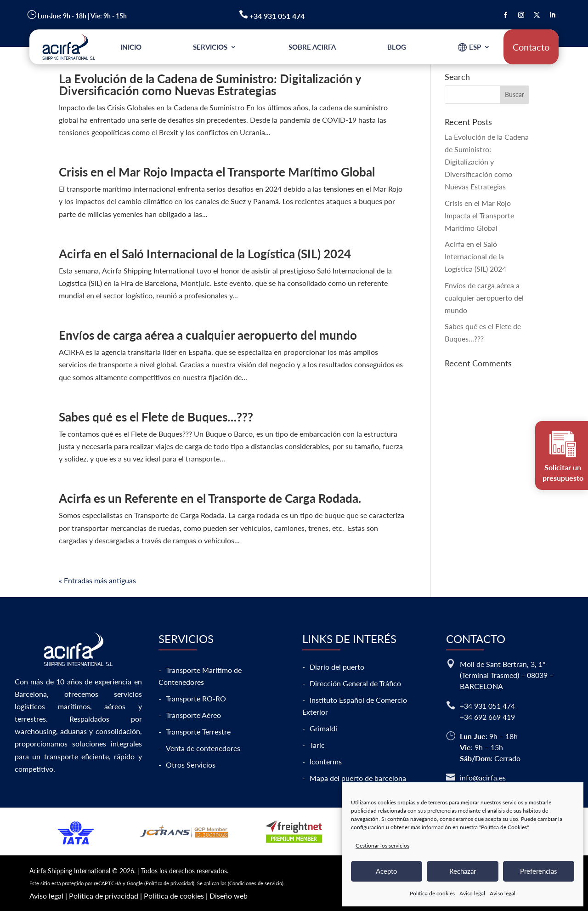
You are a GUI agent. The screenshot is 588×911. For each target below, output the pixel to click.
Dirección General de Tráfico (355, 683)
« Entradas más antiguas (97, 580)
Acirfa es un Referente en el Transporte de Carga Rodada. (210, 498)
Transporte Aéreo (193, 715)
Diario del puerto (337, 667)
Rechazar (463, 871)
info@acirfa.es (483, 777)
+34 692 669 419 (487, 717)
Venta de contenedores (203, 748)
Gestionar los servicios (382, 846)
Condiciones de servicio (256, 883)
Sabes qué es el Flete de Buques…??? (156, 417)
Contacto (531, 47)
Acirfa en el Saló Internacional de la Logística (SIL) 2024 (205, 254)
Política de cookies (432, 893)
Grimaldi (323, 728)
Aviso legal (472, 893)
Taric (317, 745)
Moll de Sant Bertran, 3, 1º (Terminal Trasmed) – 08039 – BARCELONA (507, 675)
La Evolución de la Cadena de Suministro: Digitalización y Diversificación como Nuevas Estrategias (210, 85)
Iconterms (326, 761)
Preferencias (539, 871)
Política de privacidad (169, 883)
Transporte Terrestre (198, 732)
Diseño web (229, 896)
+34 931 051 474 (487, 706)
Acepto (387, 871)
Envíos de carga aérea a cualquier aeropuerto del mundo (208, 335)
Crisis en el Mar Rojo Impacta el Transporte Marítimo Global (217, 172)
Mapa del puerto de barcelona (358, 778)
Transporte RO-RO (196, 698)
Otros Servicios (191, 765)
